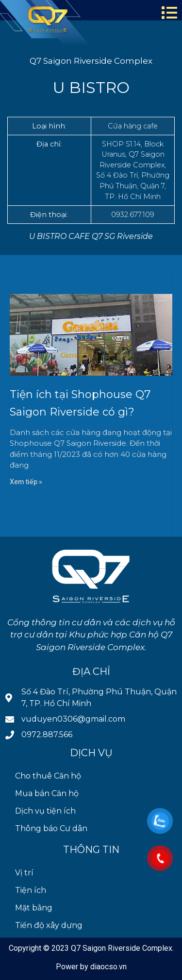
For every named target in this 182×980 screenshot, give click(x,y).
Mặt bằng (34, 908)
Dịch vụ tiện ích (45, 811)
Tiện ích (31, 890)
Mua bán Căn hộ (47, 793)
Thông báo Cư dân (51, 828)
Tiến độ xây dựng (49, 925)
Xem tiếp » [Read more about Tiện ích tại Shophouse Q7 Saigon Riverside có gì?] (26, 482)
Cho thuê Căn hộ (48, 776)
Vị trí (24, 873)
